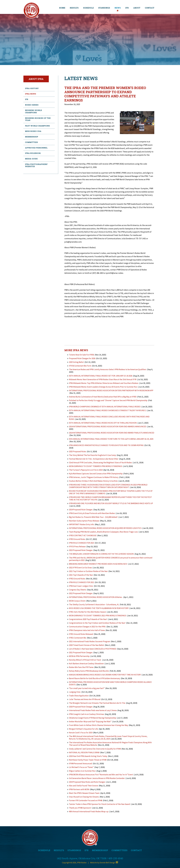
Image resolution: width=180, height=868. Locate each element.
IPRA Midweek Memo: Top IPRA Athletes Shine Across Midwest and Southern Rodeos (104, 383)
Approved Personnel (36, 148)
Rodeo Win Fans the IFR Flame (81, 667)
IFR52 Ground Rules (77, 579)
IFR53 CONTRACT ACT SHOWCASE (83, 535)
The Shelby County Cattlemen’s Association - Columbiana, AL (94, 605)
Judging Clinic (75, 692)
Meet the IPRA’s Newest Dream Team (84, 793)
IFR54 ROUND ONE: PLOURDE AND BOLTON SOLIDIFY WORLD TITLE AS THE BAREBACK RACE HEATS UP (111, 503)
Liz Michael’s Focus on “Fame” (81, 767)
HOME (62, 8)
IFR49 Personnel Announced (81, 764)
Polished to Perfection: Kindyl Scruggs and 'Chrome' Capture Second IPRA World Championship (108, 400)
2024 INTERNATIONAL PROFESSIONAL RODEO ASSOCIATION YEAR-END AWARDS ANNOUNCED (108, 427)
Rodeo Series (32, 105)
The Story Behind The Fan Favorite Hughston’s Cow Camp (92, 455)
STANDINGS (104, 8)
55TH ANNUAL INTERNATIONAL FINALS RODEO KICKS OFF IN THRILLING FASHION (103, 423)
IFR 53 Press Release (77, 547)
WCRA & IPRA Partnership (79, 656)
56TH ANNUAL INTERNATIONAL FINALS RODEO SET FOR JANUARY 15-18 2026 (101, 376)
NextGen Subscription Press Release (84, 521)
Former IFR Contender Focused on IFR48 (86, 800)
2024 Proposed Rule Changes (81, 510)
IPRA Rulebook (33, 153)
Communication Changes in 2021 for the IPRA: (87, 627)
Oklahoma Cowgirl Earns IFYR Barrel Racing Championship (93, 718)
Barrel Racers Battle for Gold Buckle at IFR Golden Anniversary (95, 678)
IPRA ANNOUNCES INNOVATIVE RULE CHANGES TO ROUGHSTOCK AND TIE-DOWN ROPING (106, 445)
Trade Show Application (79, 696)
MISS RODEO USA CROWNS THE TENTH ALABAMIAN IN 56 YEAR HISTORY (99, 608)
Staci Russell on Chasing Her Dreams (84, 797)
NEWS (118, 8)
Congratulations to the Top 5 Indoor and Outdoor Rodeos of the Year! (97, 623)
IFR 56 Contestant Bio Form (80, 366)
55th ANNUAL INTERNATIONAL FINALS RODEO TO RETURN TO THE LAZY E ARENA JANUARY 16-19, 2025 (111, 439)
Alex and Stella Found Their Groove (84, 786)
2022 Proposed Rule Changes (81, 593)
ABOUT (137, 8)
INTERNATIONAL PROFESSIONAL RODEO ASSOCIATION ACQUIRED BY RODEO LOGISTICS (105, 528)
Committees (31, 142)
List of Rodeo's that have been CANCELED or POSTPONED (93, 649)
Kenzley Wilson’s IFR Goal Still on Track (85, 660)
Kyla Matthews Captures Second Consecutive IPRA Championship (96, 474)
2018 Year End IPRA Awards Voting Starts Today (88, 756)
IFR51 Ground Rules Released (81, 634)
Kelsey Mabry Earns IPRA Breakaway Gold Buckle (89, 671)
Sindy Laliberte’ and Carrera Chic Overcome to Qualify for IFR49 (95, 749)
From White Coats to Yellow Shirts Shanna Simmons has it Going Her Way (98, 725)
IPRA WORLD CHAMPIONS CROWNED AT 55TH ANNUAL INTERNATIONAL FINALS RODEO (105, 407)
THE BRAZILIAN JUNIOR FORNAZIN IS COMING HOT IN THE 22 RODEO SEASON (101, 554)
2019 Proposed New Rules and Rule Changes (87, 782)
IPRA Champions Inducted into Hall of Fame (87, 630)
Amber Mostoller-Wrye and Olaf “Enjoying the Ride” (90, 722)
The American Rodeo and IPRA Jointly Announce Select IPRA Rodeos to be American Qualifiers (108, 369)
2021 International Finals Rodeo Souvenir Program (90, 641)
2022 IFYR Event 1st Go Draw (80, 568)
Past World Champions (37, 126)
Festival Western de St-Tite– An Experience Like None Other (94, 459)
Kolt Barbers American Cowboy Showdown (86, 664)
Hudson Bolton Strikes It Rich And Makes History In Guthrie (93, 481)
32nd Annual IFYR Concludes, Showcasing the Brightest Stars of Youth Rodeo (100, 463)
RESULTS (74, 8)
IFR (127, 8)
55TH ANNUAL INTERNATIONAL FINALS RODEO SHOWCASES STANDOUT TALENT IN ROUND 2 (108, 410)
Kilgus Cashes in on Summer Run (82, 771)
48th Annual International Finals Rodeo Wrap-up (89, 812)
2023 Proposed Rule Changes (81, 550)
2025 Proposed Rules (78, 451)
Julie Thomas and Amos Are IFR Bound (85, 699)
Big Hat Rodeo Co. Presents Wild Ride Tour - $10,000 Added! (93, 517)
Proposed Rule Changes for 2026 (82, 358)
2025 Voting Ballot (76, 362)
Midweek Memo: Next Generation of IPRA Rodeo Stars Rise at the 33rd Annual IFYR (103, 379)
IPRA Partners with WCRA (79, 789)
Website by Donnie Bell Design (104, 863)
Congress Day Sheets (78, 590)
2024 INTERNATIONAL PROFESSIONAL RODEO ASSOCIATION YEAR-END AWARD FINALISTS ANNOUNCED (112, 433)
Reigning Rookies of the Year (38, 119)
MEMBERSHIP (100, 850)
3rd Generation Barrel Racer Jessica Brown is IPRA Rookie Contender (97, 778)
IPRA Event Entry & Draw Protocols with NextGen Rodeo (92, 513)
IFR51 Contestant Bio (78, 638)
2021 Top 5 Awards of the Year (81, 575)
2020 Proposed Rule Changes (81, 707)
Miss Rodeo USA (33, 131)
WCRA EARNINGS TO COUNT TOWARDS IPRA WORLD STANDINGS (96, 466)
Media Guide (31, 159)
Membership (32, 137)
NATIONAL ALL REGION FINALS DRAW (84, 752)
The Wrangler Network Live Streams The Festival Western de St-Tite (97, 703)
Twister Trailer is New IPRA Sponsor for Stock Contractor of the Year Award (100, 804)
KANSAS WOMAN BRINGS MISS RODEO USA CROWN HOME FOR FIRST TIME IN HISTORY (105, 675)
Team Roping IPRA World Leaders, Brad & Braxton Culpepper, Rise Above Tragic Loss (103, 532)
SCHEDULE (88, 8)
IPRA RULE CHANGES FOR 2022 (82, 582)
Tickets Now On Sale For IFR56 (82, 355)
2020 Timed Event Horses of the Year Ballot (87, 645)
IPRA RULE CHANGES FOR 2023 (82, 543)
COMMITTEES (119, 850)
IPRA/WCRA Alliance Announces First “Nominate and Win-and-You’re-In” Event (101, 775)
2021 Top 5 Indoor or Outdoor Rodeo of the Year (88, 571)
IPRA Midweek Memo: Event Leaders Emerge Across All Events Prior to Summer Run (103, 387)
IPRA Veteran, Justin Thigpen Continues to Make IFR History (94, 477)
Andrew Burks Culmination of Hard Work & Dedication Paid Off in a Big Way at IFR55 (103, 397)
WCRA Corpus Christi (77, 601)
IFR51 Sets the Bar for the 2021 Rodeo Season (88, 612)
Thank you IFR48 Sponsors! (80, 808)
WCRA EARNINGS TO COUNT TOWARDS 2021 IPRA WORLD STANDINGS (98, 616)
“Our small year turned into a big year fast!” (87, 688)
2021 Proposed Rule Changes (81, 652)
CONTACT (150, 8)
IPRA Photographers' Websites (36, 165)
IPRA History (32, 88)
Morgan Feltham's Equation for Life (84, 729)
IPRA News (31, 94)
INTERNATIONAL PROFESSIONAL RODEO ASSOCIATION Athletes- (96, 597)
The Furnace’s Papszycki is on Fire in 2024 (86, 470)
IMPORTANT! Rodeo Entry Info (82, 524)
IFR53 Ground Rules (77, 539)
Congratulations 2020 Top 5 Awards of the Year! (88, 619)
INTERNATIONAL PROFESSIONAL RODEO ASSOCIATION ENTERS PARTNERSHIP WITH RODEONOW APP (111, 391)
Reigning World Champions (33, 111)
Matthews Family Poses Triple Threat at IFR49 (88, 760)
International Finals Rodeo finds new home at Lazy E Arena (93, 710)
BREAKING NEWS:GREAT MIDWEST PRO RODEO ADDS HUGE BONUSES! (98, 564)
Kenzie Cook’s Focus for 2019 (81, 733)
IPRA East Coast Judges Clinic (81, 586)
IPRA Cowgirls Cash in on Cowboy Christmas (86, 714)
